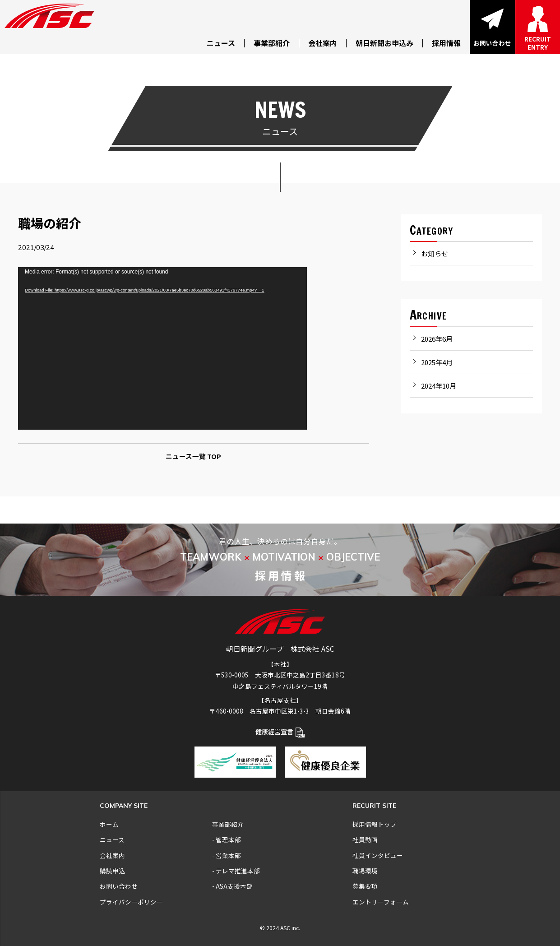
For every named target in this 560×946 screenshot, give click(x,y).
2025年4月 (437, 362)
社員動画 (365, 839)
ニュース (112, 839)
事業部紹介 (228, 824)
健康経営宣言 (280, 731)
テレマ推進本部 (238, 871)
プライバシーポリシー (131, 902)
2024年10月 (439, 386)
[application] (162, 348)
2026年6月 (437, 339)
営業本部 (228, 855)
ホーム (109, 824)
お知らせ (435, 253)
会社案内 (112, 855)
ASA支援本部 (234, 886)
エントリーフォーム (381, 902)
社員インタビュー (378, 855)
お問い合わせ (119, 886)
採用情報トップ (375, 824)
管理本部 (228, 839)
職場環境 (365, 871)
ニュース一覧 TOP (193, 456)
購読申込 (112, 871)
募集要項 (365, 886)
